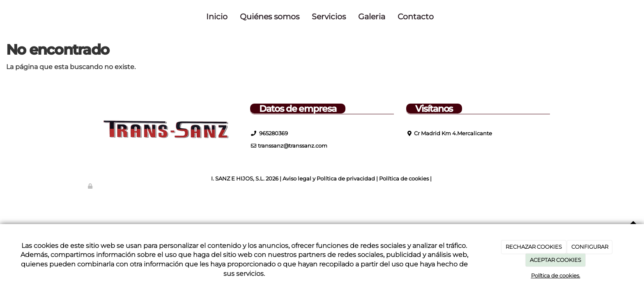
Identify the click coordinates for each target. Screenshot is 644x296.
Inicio (217, 16)
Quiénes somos (270, 16)
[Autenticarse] (91, 186)
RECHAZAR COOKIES (534, 247)
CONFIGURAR (590, 247)
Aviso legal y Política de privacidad (329, 179)
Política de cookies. (556, 275)
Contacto (416, 16)
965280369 (273, 133)
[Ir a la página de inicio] (86, 16)
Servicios (329, 16)
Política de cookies (404, 179)
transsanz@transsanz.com (293, 146)
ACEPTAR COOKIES (555, 260)
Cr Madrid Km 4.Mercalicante (453, 133)
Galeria (372, 16)
